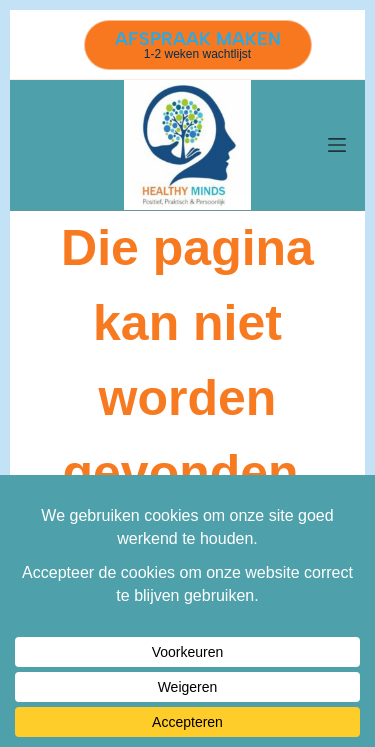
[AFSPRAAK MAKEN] (198, 45)
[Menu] (337, 145)
